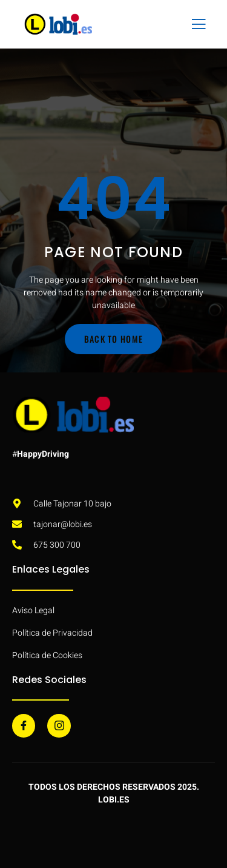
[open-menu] (196, 24)
